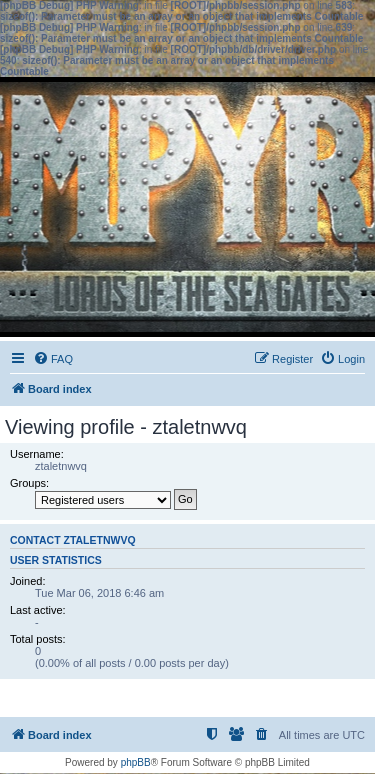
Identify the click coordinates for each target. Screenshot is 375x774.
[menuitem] (53, 359)
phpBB (136, 762)
